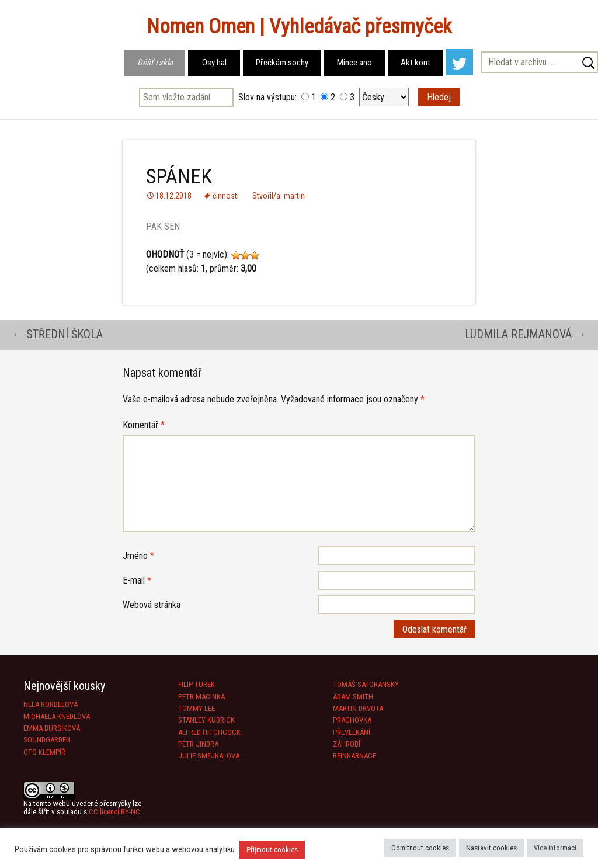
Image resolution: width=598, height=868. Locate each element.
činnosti (226, 196)
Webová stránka (152, 605)
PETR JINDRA (198, 744)
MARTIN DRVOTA (358, 708)
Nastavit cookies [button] (491, 848)
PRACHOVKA (352, 720)
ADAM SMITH (353, 697)
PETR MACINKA (201, 697)
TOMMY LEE (197, 708)
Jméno (138, 556)
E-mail (137, 580)
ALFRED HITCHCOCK (209, 732)
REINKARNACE (354, 756)
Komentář (144, 425)
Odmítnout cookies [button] (420, 848)
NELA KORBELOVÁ (51, 704)
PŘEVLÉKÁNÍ (352, 732)
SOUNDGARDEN (47, 740)
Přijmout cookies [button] (272, 850)
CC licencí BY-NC (114, 812)
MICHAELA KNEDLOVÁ (57, 716)
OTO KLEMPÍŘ (44, 752)
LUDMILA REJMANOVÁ (526, 334)
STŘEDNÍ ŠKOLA (57, 334)
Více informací (555, 848)
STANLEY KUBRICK (206, 720)
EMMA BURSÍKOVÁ (52, 728)
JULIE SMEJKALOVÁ (209, 756)
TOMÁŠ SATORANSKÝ (366, 684)
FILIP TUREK (197, 684)
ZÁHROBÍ (347, 744)
